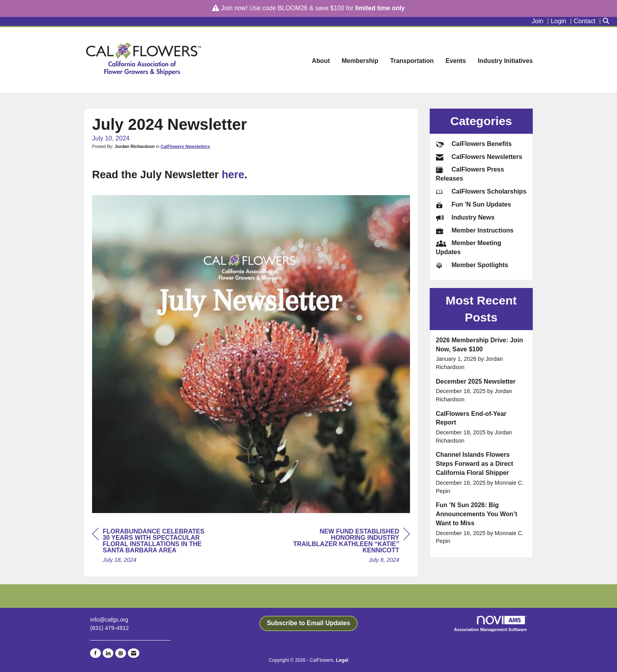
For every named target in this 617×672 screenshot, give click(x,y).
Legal (342, 660)
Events (456, 61)
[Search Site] (607, 21)
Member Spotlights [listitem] (472, 265)
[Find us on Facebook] (95, 653)
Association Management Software (490, 624)
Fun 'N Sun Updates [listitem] (474, 204)
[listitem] (541, 21)
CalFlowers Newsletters (185, 146)
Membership (360, 61)
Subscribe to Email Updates (308, 623)
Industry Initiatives (505, 61)
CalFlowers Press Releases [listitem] (470, 174)
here (233, 174)
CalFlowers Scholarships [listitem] (481, 191)
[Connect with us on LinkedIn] (108, 653)
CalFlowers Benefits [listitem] (474, 144)
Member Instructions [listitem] (475, 230)
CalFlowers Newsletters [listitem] (479, 157)
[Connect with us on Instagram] (121, 653)
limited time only (380, 8)
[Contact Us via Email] (134, 653)
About (321, 61)
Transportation (412, 61)
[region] (351, 547)
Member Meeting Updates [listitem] (469, 247)
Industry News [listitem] (465, 217)
